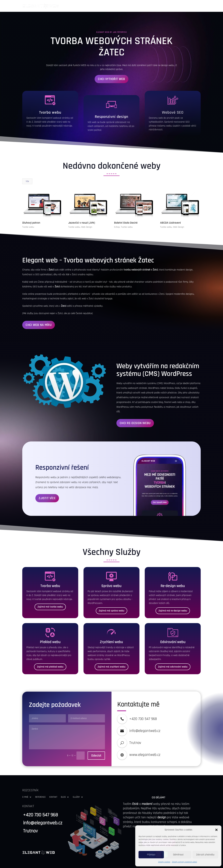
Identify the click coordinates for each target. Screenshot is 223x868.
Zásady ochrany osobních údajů (184, 862)
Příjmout (151, 855)
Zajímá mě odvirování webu (173, 655)
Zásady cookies (164, 862)
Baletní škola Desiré (126, 211)
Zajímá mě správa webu (111, 599)
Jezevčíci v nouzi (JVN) (81, 211)
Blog (179, 6)
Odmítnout (178, 855)
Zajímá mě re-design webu (173, 599)
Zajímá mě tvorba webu (50, 595)
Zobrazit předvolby (205, 855)
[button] (216, 830)
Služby (193, 6)
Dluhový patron (31, 211)
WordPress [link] (177, 362)
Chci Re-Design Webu (135, 411)
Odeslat (96, 744)
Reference (151, 6)
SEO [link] (180, 101)
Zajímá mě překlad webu (50, 655)
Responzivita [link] (42, 466)
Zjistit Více (47, 486)
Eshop (117, 215)
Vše (27, 170)
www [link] (133, 743)
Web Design (87, 215)
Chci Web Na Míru (39, 313)
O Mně (134, 6)
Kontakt (167, 6)
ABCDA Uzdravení (170, 211)
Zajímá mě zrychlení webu (111, 655)
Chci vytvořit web (111, 67)
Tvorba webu (28, 215)
